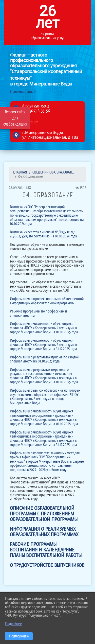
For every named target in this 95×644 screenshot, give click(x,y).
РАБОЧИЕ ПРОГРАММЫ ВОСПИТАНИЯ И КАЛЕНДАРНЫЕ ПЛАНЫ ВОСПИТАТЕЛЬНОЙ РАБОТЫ (46, 550)
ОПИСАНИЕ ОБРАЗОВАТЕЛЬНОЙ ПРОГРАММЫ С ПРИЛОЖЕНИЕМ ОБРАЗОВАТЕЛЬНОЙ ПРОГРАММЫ (44, 514)
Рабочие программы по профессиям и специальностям (38, 313)
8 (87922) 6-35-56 (36, 111)
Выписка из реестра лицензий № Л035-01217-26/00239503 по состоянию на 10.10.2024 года (43, 234)
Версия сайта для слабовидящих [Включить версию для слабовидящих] (15, 118)
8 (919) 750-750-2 (36, 106)
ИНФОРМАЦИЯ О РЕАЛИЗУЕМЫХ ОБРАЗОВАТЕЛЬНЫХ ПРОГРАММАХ (44, 532)
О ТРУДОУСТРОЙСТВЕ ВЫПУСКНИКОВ (47, 565)
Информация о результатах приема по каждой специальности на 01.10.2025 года (44, 359)
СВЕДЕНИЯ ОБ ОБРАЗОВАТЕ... (54, 172)
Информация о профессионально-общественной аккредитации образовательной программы (47, 301)
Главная (20, 172)
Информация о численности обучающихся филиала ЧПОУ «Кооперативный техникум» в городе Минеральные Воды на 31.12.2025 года (43, 344)
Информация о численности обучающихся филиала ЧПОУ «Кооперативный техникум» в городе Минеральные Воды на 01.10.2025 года (44, 328)
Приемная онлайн (24, 92)
